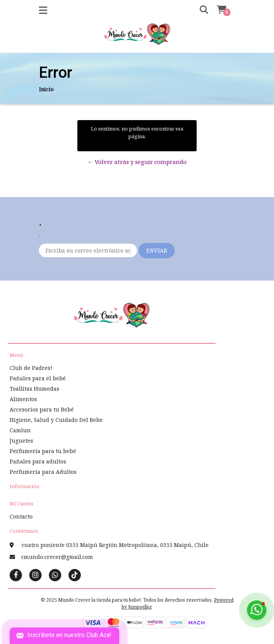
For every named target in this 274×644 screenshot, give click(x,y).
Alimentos (23, 399)
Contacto (21, 516)
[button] (198, 10)
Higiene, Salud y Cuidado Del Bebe (56, 420)
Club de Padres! (31, 368)
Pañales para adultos (38, 461)
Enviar (157, 250)
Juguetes (21, 441)
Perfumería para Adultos (43, 472)
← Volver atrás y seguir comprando (137, 162)
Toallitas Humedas (34, 389)
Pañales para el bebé (38, 378)
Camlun (20, 430)
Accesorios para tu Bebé (42, 409)
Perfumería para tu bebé (43, 451)
